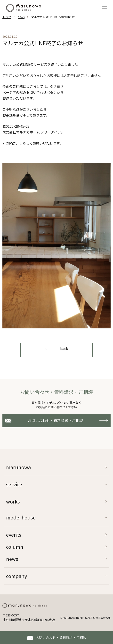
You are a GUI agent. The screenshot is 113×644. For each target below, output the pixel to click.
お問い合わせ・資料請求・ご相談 (61, 637)
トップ (7, 17)
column (15, 547)
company (16, 576)
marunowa (18, 467)
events (14, 535)
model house (21, 517)
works (13, 501)
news (21, 17)
